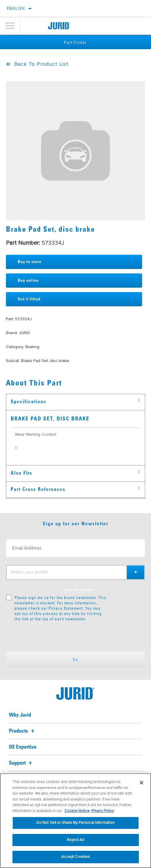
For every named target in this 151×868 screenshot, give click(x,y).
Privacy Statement (66, 608)
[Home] (59, 26)
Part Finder (75, 42)
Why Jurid (20, 715)
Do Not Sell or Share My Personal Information (76, 823)
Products (23, 731)
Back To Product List (41, 64)
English (16, 8)
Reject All (75, 840)
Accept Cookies (76, 857)
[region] (75, 821)
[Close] (142, 783)
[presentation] (56, 637)
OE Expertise (23, 747)
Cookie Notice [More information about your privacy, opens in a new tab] (77, 811)
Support (21, 763)
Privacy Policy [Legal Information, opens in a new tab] (103, 811)
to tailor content (79, 590)
